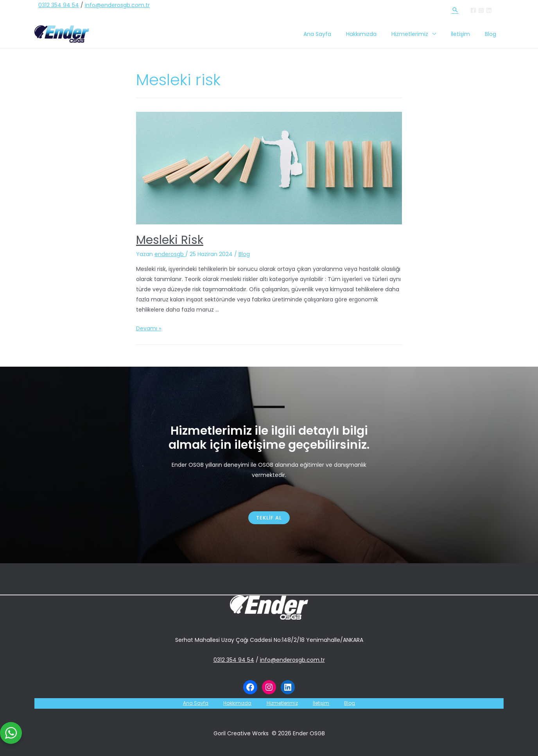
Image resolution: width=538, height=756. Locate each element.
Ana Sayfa (335, 34)
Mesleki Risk (170, 240)
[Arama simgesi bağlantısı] (455, 10)
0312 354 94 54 (59, 5)
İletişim (466, 34)
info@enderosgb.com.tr (117, 5)
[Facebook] (473, 10)
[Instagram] (481, 10)
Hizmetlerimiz (420, 34)
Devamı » (149, 328)
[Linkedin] (489, 10)
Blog (492, 34)
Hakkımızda (375, 34)
